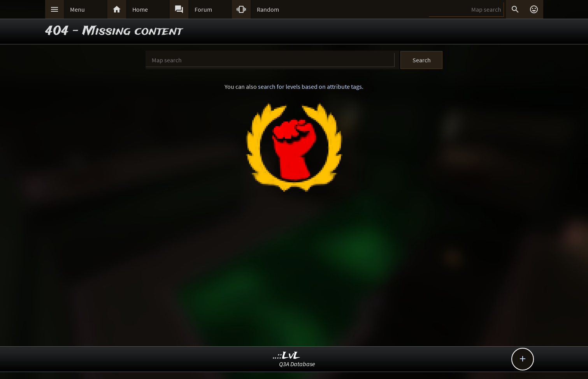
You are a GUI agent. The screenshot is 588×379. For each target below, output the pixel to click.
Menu (77, 9)
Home (140, 9)
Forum (203, 9)
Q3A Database (297, 364)
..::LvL (287, 356)
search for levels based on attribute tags (310, 86)
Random (268, 9)
